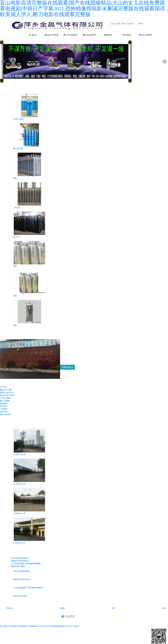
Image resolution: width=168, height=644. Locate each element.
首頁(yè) (8, 608)
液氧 (15, 266)
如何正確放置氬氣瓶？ (20, 558)
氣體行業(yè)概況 (18, 566)
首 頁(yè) (33, 35)
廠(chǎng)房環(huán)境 (89, 36)
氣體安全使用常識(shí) (20, 561)
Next (165, 61)
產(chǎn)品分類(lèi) (8, 395)
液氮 (15, 325)
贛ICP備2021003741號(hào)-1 (104, 616)
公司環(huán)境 (19, 455)
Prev (3, 61)
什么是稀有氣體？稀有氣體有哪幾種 (26, 564)
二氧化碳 (17, 208)
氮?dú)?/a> (17, 237)
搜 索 (141, 24)
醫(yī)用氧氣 (18, 149)
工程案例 (4, 409)
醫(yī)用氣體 (5, 401)
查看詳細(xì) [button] (68, 367)
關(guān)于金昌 (52, 35)
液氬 (15, 296)
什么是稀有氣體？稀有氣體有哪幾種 (28, 588)
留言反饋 (127, 35)
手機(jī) (60, 608)
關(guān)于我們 (6, 390)
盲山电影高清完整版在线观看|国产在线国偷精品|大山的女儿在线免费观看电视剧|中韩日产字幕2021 (40, 626)
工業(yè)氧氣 (18, 119)
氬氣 (15, 178)
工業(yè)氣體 (5, 398)
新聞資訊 (108, 35)
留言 (112, 608)
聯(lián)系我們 (145, 35)
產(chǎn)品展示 (70, 35)
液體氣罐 (4, 403)
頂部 (162, 608)
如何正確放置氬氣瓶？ (22, 571)
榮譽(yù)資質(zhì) (7, 393)
